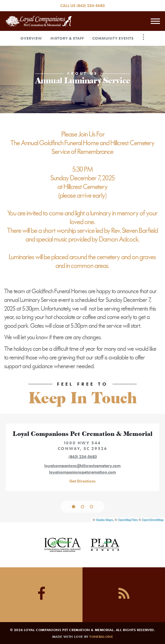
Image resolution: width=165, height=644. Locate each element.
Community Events (113, 38)
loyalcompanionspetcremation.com (82, 472)
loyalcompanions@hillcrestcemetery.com (82, 466)
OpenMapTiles (128, 520)
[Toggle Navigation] (143, 37)
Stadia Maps (105, 520)
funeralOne (101, 636)
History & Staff (67, 38)
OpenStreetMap (153, 520)
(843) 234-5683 (90, 5)
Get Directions (82, 481)
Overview (31, 38)
